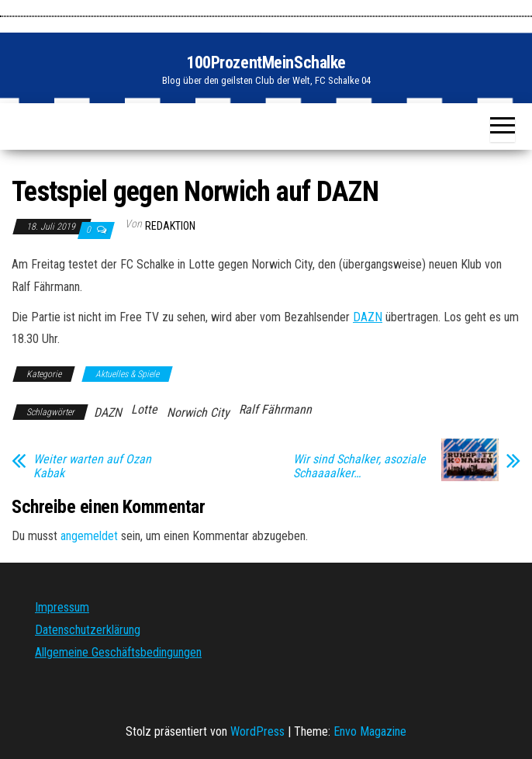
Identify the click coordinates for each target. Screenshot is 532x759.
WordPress (257, 731)
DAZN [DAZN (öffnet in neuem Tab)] (368, 317)
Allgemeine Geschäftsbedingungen (118, 652)
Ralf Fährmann (275, 409)
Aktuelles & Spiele (127, 374)
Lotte (144, 409)
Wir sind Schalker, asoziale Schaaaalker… (359, 466)
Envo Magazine (370, 731)
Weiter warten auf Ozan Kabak (92, 466)
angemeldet (89, 536)
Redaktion (170, 226)
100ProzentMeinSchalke (266, 62)
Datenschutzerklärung (88, 630)
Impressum (62, 607)
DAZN (108, 412)
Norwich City (198, 412)
